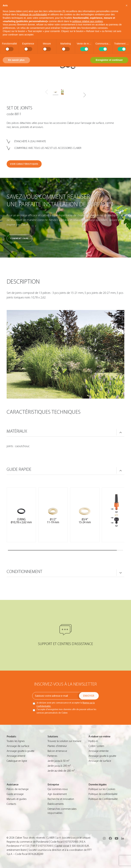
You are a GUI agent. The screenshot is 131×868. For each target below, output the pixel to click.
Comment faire (19, 238)
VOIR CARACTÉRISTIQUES (24, 164)
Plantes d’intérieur (57, 746)
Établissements (56, 804)
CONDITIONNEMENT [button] (24, 572)
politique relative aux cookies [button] (88, 21)
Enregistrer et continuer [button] (109, 60)
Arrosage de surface (18, 746)
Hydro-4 (93, 741)
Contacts (11, 804)
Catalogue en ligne (17, 761)
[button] (85, 95)
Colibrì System (96, 746)
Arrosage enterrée (99, 751)
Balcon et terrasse (57, 751)
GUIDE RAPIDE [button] (19, 469)
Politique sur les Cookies (102, 789)
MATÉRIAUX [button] (17, 431)
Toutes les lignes (16, 741)
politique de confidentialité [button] (33, 14)
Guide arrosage (15, 794)
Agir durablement (57, 794)
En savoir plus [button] (16, 60)
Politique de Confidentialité (103, 799)
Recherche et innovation (61, 799)
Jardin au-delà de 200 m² (61, 771)
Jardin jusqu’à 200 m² (59, 766)
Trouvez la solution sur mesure (64, 741)
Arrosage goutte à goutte (20, 751)
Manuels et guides (17, 799)
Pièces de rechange (18, 789)
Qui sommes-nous (58, 789)
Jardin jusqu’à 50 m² (58, 761)
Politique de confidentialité (103, 794)
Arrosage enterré (16, 756)
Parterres (52, 756)
